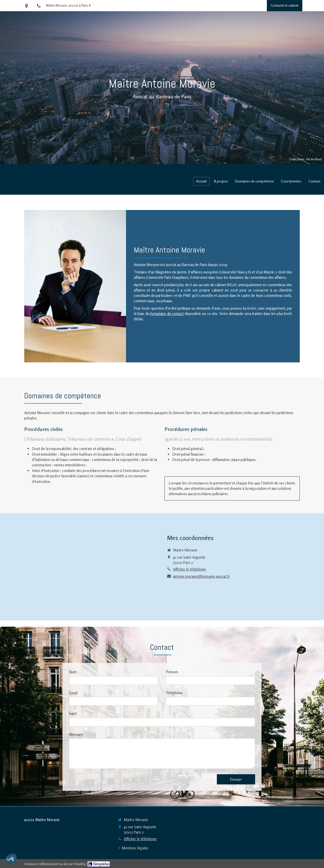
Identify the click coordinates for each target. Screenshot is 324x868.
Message (76, 734)
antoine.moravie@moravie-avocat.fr (201, 576)
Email (73, 693)
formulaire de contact (167, 314)
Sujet (73, 713)
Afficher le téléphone (189, 569)
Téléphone (174, 693)
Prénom (172, 672)
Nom (73, 672)
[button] (11, 859)
